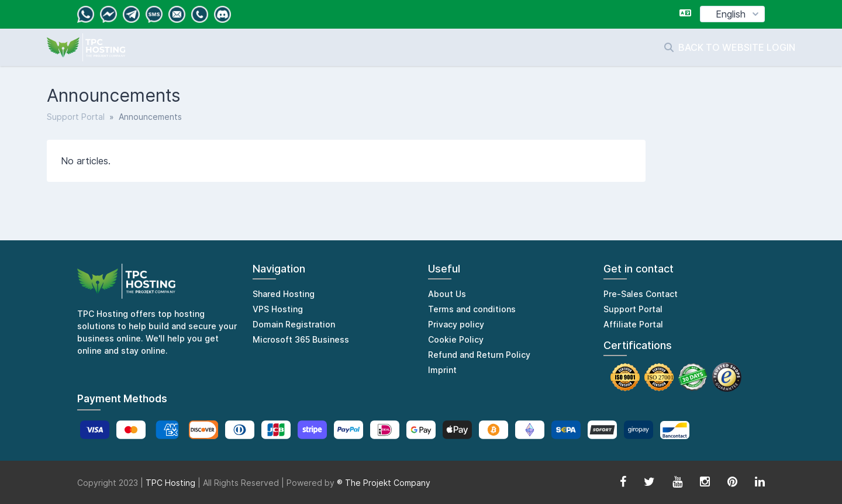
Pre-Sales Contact (641, 294)
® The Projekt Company (384, 483)
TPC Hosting (170, 483)
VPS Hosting (278, 309)
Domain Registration (294, 324)
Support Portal (76, 117)
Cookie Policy (456, 339)
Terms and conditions (472, 309)
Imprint (442, 370)
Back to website (722, 47)
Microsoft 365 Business (301, 339)
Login (781, 47)
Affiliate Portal (633, 324)
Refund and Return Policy (479, 355)
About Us (447, 294)
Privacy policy (456, 324)
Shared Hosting (284, 294)
